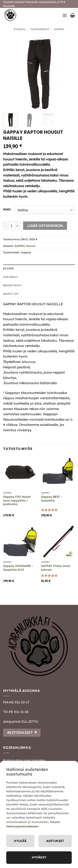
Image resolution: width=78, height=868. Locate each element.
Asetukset (55, 841)
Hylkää (20, 841)
